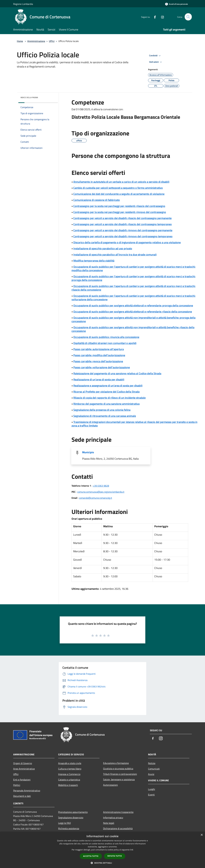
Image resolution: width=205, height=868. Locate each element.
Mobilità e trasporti (68, 785)
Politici (17, 785)
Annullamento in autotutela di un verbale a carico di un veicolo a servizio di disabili (121, 182)
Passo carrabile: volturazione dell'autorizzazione (102, 367)
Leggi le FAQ (65, 823)
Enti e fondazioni (22, 780)
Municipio (88, 452)
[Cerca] (188, 17)
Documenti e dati (22, 796)
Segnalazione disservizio (71, 818)
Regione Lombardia (23, 4)
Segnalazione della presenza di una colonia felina (102, 410)
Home (20, 41)
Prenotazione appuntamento (73, 812)
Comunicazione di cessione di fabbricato (97, 200)
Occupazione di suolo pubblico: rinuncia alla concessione (106, 337)
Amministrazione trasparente (118, 812)
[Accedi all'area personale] (176, 4)
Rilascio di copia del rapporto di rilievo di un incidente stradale (109, 398)
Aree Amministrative (24, 769)
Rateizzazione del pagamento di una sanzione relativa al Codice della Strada (117, 373)
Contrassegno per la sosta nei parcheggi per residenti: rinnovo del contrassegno (120, 212)
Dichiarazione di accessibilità (118, 828)
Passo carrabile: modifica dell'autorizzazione (99, 355)
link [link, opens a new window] (132, 850)
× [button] (202, 835)
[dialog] (102, 850)
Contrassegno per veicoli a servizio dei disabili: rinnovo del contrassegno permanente (123, 230)
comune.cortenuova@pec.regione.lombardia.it (101, 492)
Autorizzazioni (110, 785)
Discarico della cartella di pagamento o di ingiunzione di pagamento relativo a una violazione (127, 242)
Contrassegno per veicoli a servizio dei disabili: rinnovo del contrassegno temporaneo (123, 236)
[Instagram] (161, 17)
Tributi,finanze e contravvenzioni (120, 774)
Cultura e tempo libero (70, 769)
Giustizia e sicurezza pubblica (118, 769)
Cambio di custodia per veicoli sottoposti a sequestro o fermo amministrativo (118, 188)
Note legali (109, 823)
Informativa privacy (113, 818)
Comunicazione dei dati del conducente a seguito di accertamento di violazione (119, 194)
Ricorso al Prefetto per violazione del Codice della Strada (106, 392)
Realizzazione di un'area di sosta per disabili (99, 379)
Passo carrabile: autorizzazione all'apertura (99, 349)
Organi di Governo (23, 763)
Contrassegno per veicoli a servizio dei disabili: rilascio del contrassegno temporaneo (123, 224)
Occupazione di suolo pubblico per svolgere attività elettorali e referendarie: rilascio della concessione (133, 312)
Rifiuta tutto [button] (115, 856)
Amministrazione (36, 41)
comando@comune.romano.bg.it (96, 498)
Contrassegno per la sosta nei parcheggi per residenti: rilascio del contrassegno (119, 206)
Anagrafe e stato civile (70, 763)
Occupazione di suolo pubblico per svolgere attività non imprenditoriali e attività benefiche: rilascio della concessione (133, 329)
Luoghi (152, 789)
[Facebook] (154, 17)
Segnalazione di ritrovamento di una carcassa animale (105, 416)
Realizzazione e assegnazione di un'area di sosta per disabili (108, 386)
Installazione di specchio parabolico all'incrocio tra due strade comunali (115, 255)
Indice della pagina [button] (29, 97)
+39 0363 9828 (101, 486)
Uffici (52, 41)
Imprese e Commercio (69, 774)
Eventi (151, 795)
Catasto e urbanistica (69, 780)
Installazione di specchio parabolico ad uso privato (103, 248)
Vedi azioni (156, 62)
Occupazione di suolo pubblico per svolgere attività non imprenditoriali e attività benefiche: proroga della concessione (133, 319)
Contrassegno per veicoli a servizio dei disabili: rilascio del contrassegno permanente (122, 218)
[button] (102, 863)
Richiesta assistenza (69, 828)
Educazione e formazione (116, 763)
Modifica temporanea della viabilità (94, 261)
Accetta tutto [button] (91, 856)
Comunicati (154, 769)
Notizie (152, 763)
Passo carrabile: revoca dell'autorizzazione (98, 361)
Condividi (155, 56)
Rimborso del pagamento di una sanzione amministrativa (106, 404)
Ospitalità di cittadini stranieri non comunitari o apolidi (105, 343)
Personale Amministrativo (27, 791)
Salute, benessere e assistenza (119, 779)
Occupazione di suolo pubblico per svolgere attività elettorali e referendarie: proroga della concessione (133, 305)
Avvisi (151, 774)
